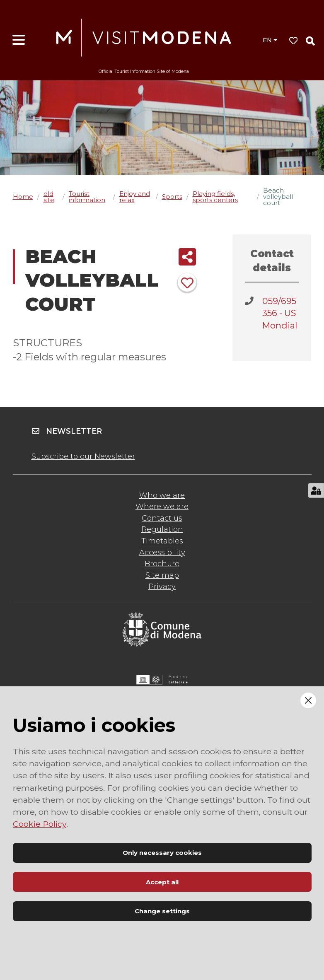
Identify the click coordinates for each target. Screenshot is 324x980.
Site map (162, 575)
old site (49, 197)
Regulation (162, 529)
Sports (172, 197)
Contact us (162, 518)
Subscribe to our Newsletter (83, 456)
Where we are (162, 507)
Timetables (162, 541)
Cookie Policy (40, 824)
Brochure (162, 564)
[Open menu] (19, 40)
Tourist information (87, 197)
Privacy (162, 587)
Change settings (162, 911)
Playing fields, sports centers (215, 197)
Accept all (162, 882)
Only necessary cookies (162, 853)
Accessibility (162, 553)
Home (23, 197)
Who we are (162, 495)
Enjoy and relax (135, 197)
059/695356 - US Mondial (280, 313)
